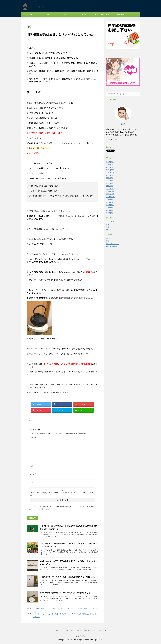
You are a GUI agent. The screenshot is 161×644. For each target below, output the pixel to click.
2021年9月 (110, 175)
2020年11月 (110, 194)
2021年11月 (110, 170)
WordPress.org (111, 246)
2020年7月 (110, 202)
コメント (33, 437)
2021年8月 (110, 178)
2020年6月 (110, 205)
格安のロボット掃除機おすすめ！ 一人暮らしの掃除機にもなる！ (66, 593)
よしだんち (80, 636)
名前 (32, 466)
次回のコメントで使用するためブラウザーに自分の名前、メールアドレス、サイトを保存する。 (62, 494)
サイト (33, 482)
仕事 (48, 14)
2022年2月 (110, 165)
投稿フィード (111, 241)
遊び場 (84, 14)
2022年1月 (110, 167)
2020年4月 (110, 208)
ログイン (109, 238)
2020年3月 (110, 210)
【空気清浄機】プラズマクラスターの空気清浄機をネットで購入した (67, 577)
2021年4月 (110, 183)
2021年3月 (110, 186)
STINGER (99, 640)
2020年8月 (110, 199)
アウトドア (30, 14)
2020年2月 (110, 213)
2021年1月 (110, 189)
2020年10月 (110, 197)
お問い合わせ (120, 14)
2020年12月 (110, 191)
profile (115, 140)
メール (33, 474)
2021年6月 (110, 181)
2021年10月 (110, 173)
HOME (57, 630)
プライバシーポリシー (102, 14)
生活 (66, 14)
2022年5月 (110, 162)
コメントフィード (112, 244)
